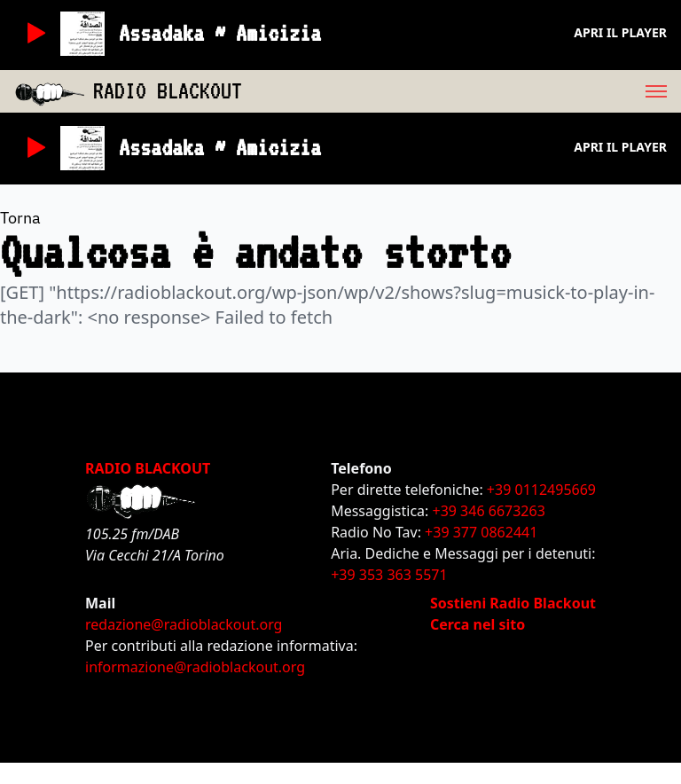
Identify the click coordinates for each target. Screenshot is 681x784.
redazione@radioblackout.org (184, 624)
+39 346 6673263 (489, 511)
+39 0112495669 (541, 490)
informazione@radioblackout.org (195, 667)
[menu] (462, 91)
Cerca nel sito (477, 624)
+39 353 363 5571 (389, 575)
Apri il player (620, 32)
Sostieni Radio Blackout (513, 603)
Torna (20, 218)
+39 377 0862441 (481, 532)
